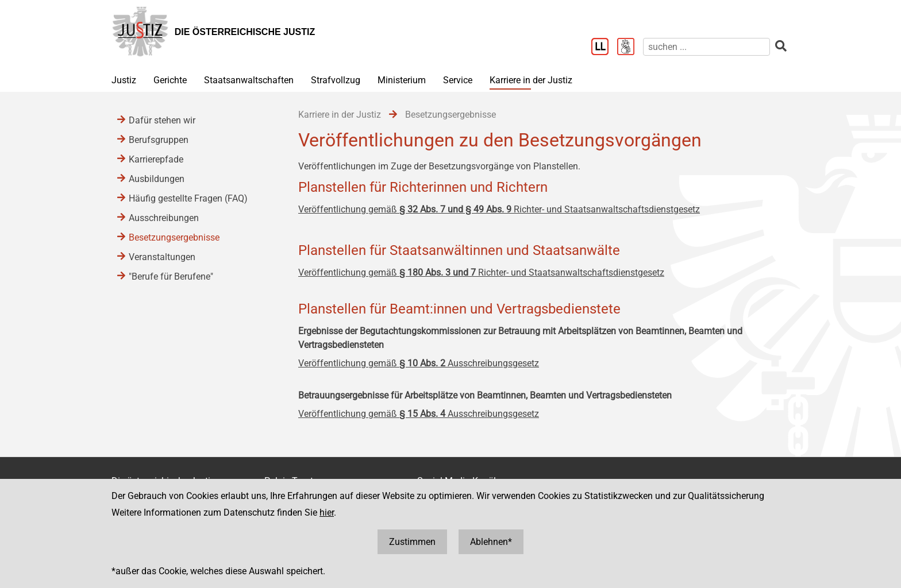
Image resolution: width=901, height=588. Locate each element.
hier (327, 512)
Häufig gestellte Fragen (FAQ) (188, 198)
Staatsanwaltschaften (249, 80)
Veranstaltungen (162, 257)
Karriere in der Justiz (531, 80)
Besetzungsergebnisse (174, 237)
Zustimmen (412, 542)
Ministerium (402, 80)
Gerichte (170, 80)
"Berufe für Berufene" (171, 276)
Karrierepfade (156, 159)
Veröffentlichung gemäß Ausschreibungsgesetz (419, 363)
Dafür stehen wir (162, 120)
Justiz (124, 80)
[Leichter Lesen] (604, 48)
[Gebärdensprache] (630, 48)
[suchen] (706, 47)
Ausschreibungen (164, 218)
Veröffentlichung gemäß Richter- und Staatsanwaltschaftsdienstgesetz (499, 209)
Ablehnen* (491, 542)
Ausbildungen (157, 179)
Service (458, 80)
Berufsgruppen (159, 140)
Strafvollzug (336, 80)
